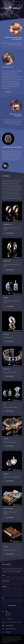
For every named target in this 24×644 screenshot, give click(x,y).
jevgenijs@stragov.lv (10, 625)
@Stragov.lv (8, 632)
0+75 (3, 598)
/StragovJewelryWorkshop (11, 629)
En (13, 1)
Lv (16, 1)
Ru (19, 1)
